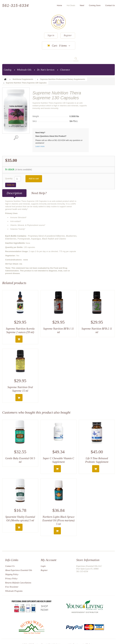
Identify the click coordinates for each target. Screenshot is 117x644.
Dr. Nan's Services (46, 70)
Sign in (51, 35)
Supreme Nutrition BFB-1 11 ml (59, 330)
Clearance (65, 70)
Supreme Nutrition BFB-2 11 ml (97, 330)
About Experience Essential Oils (19, 570)
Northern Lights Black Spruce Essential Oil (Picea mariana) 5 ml (59, 520)
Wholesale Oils (24, 70)
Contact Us (10, 566)
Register (68, 35)
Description (14, 193)
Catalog (8, 70)
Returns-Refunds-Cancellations (18, 583)
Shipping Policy (12, 574)
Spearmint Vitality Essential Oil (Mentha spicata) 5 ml (20, 519)
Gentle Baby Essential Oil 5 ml (20, 460)
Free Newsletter (12, 587)
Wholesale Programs (14, 591)
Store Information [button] (88, 560)
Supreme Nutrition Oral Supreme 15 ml (20, 389)
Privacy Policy (11, 579)
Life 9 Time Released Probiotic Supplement (97, 460)
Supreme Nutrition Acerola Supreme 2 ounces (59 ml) (20, 330)
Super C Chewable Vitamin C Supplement (59, 460)
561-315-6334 (16, 5)
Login (43, 566)
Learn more (40, 146)
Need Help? (39, 193)
